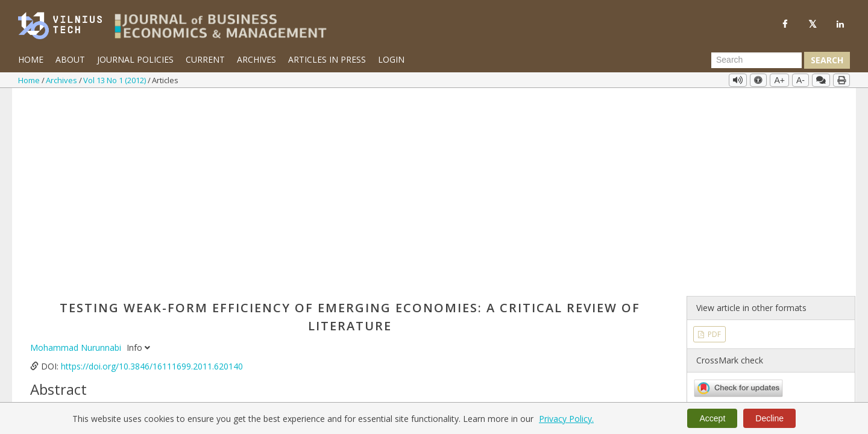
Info (138, 151)
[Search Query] (756, 60)
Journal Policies (135, 59)
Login (391, 59)
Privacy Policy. (566, 419)
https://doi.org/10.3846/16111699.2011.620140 (152, 170)
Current (205, 59)
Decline (769, 418)
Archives (256, 59)
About (70, 59)
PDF (713, 137)
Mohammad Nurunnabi (77, 151)
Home (31, 59)
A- (800, 80)
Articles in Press (327, 59)
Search (827, 60)
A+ (779, 80)
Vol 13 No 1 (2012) (115, 80)
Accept (712, 418)
